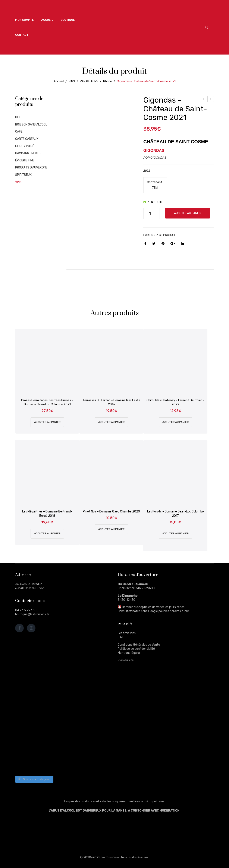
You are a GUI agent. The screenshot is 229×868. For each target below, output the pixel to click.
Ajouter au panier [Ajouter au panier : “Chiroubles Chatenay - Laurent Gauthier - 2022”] (175, 422)
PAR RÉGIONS (89, 81)
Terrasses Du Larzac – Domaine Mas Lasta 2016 (111, 402)
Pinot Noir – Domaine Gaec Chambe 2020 (111, 511)
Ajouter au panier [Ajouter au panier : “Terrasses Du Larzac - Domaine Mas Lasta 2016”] (111, 422)
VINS (72, 81)
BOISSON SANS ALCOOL (31, 125)
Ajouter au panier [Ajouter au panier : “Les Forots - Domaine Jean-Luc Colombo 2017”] (175, 533)
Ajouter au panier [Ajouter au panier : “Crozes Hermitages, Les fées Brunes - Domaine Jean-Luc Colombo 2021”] (47, 422)
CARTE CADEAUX (27, 139)
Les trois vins (127, 633)
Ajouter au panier (188, 213)
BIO (17, 117)
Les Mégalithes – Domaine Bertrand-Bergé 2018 (47, 514)
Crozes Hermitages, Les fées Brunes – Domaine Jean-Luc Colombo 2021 (47, 402)
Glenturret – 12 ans (211, 100)
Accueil (59, 81)
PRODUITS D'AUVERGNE (31, 168)
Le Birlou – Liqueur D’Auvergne (203, 100)
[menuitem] (24, 20)
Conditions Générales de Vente (139, 645)
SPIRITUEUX (23, 175)
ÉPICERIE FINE (25, 160)
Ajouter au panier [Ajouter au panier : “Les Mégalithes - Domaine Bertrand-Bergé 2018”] (47, 533)
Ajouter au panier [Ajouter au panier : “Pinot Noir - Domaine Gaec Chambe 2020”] (111, 529)
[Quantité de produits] (152, 213)
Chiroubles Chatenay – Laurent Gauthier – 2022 (175, 402)
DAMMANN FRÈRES (28, 153)
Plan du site (126, 660)
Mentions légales (129, 653)
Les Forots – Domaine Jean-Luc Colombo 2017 (175, 514)
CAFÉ (19, 132)
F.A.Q (121, 637)
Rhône (108, 81)
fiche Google (149, 611)
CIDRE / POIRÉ (25, 146)
